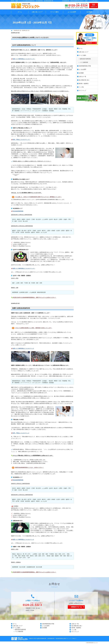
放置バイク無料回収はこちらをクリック (23, 348)
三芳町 (33, 219)
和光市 (28, 219)
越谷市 (33, 232)
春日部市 (28, 232)
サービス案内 (82, 55)
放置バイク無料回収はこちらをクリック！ (24, 59)
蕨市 (16, 221)
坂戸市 (29, 231)
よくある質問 (82, 69)
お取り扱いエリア (84, 52)
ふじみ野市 (45, 219)
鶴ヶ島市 (24, 231)
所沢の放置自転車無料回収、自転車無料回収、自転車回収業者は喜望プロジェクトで (53, 639)
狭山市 (56, 219)
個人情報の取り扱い (84, 80)
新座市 (19, 219)
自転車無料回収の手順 (85, 66)
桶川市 (44, 231)
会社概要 (81, 73)
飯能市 (14, 231)
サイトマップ (82, 90)
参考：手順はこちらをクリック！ (22, 140)
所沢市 (14, 219)
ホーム (81, 48)
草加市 (38, 232)
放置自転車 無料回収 (85, 59)
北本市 (39, 231)
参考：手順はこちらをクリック (21, 433)
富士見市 (38, 219)
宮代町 (22, 232)
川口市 (20, 221)
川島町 (34, 231)
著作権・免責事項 (84, 83)
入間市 (60, 219)
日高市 (19, 231)
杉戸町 (18, 232)
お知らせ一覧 (82, 76)
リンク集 (81, 87)
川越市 (65, 219)
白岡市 (63, 231)
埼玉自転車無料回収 (18, 211)
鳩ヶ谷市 (25, 221)
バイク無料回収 (84, 62)
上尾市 (49, 231)
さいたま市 (44, 232)
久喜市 (58, 231)
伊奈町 (53, 231)
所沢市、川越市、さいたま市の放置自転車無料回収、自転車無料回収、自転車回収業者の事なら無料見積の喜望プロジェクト (40, 1)
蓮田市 (68, 231)
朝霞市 (24, 219)
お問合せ (94, 6)
